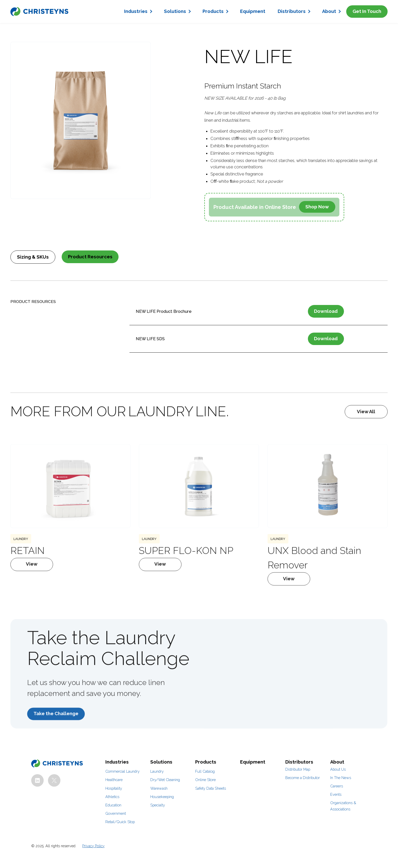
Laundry (157, 771)
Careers (337, 786)
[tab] (33, 257)
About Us (338, 769)
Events (336, 794)
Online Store (205, 780)
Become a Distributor (303, 778)
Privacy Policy (93, 846)
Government (116, 813)
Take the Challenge (56, 724)
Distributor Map (298, 769)
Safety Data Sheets (211, 788)
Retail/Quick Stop (120, 822)
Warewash (159, 788)
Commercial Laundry (122, 771)
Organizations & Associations (343, 806)
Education (113, 805)
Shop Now (317, 207)
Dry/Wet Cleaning (165, 780)
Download (326, 311)
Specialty (158, 805)
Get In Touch (367, 11)
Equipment (253, 11)
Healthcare (114, 780)
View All (366, 412)
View (32, 574)
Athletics (112, 797)
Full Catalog (205, 771)
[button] (138, 11)
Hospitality (114, 788)
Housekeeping (162, 797)
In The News (341, 778)
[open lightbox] (81, 120)
